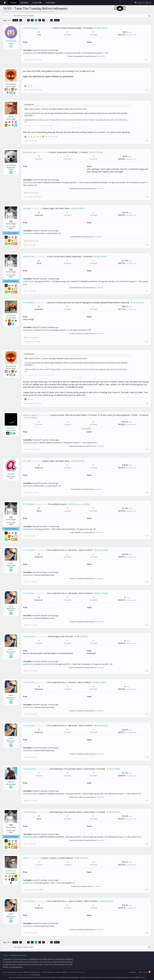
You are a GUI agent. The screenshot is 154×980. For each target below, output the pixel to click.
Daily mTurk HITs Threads (21, 12)
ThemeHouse (35, 975)
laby (25, 245)
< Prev (15, 20)
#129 (147, 449)
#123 (147, 141)
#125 (147, 245)
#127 (147, 342)
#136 (147, 757)
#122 (147, 90)
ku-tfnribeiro (28, 302)
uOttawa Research (31, 28)
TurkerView (101, 56)
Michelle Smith (11, 871)
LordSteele (11, 315)
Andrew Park (29, 256)
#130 (147, 493)
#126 (147, 291)
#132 (147, 582)
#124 (147, 197)
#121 (147, 60)
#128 (147, 403)
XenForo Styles (61, 972)
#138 (147, 844)
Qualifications (28, 53)
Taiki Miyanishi (29, 636)
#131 (147, 536)
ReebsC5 (11, 474)
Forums (13, 3)
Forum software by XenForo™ (22, 972)
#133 (147, 625)
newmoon (11, 428)
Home (5, 3)
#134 (147, 671)
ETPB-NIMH (28, 504)
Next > (57, 20)
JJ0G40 (11, 782)
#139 (147, 890)
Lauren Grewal (29, 769)
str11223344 (28, 550)
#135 (147, 714)
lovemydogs (11, 165)
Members (24, 3)
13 (52, 20)
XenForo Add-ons (48, 972)
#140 (147, 933)
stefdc (11, 563)
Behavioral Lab (29, 152)
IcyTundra (42, 12)
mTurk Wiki (37, 3)
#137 (147, 801)
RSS (150, 972)
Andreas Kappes (30, 415)
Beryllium (133, 972)
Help (140, 972)
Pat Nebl (27, 208)
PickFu (26, 858)
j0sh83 (11, 117)
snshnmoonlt (11, 41)
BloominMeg (11, 84)
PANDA (104, 28)
